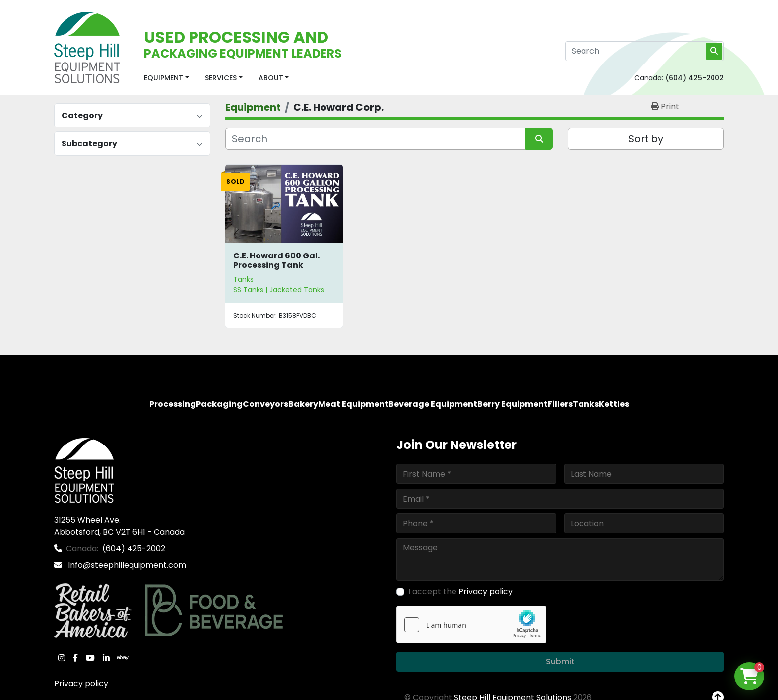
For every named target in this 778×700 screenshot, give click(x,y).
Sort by (646, 139)
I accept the (460, 592)
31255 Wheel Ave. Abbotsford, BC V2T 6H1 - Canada (119, 526)
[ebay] (123, 658)
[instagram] (62, 658)
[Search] (645, 51)
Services (221, 78)
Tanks (243, 279)
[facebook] (75, 658)
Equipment (163, 78)
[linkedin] (106, 658)
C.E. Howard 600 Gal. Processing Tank (276, 260)
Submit (560, 662)
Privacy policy (81, 683)
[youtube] (90, 658)
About (271, 78)
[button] (166, 78)
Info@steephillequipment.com (126, 565)
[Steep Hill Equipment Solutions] (84, 470)
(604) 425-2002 (695, 78)
